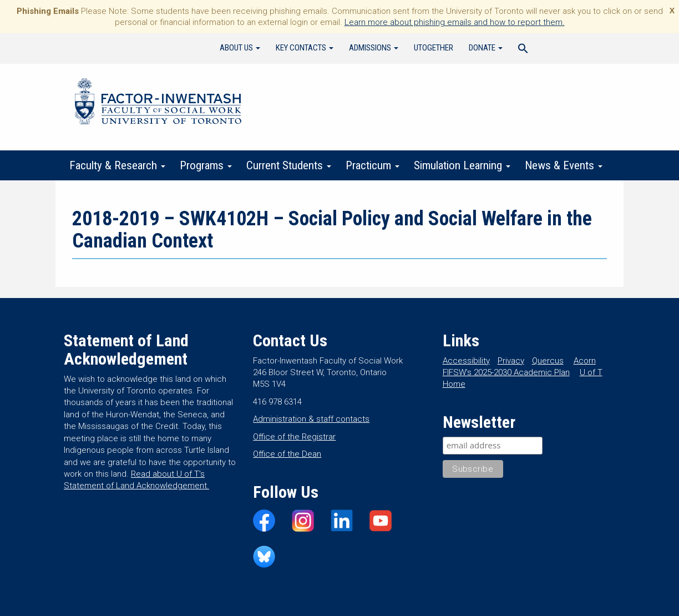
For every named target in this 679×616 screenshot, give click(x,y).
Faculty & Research (117, 165)
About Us (240, 48)
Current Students (289, 165)
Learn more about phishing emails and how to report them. (455, 22)
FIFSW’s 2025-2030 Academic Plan (506, 372)
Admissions (374, 48)
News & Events (564, 165)
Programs (206, 165)
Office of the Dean (287, 454)
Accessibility (466, 361)
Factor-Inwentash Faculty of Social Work (158, 103)
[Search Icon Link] (523, 50)
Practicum (373, 165)
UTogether (434, 48)
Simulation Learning (462, 165)
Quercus (548, 361)
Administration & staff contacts (311, 419)
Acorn (585, 361)
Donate (486, 48)
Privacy (511, 361)
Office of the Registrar (294, 437)
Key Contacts (305, 48)
